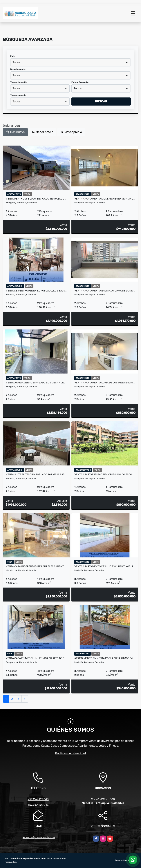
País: (13, 56)
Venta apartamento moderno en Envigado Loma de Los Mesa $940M (105, 199)
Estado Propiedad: (81, 82)
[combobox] (70, 62)
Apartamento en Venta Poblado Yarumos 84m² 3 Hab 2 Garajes (105, 658)
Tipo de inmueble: (19, 82)
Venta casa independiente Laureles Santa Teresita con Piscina (36, 566)
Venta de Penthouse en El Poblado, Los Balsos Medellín (36, 291)
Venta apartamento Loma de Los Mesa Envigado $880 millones (105, 383)
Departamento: (18, 69)
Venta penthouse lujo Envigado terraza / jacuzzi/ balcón (36, 199)
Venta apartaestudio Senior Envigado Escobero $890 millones (105, 474)
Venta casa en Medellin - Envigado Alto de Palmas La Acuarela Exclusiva (36, 658)
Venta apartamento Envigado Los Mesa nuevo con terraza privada (36, 383)
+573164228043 (38, 799)
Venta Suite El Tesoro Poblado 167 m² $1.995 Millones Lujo (36, 474)
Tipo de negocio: (18, 95)
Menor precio (42, 132)
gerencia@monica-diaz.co (38, 837)
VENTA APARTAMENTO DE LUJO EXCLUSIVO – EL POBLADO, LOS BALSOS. (105, 566)
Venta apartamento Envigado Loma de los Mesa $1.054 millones (105, 291)
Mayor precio (71, 132)
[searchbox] (40, 102)
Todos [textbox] (17, 62)
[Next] (25, 699)
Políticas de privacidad (71, 753)
